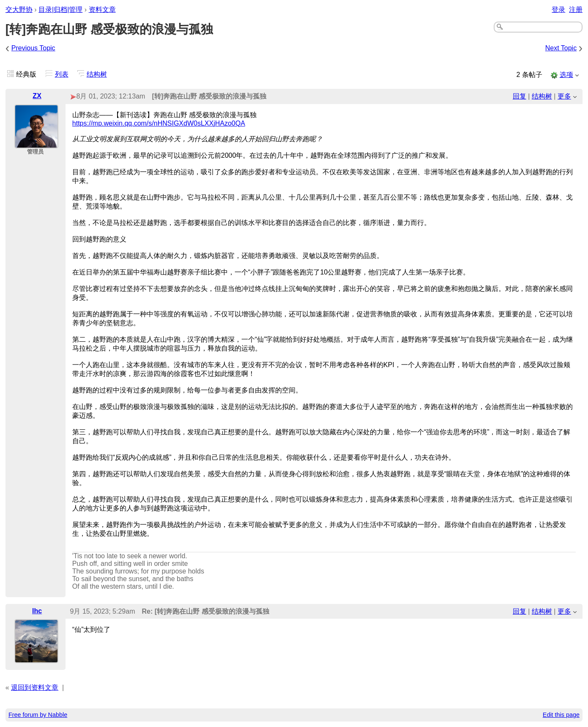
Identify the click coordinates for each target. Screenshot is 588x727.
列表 (62, 74)
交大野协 (19, 10)
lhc (37, 611)
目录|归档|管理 (60, 10)
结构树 (97, 74)
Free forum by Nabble (38, 715)
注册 (576, 10)
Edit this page (561, 715)
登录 (558, 10)
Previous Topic (33, 48)
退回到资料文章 (35, 687)
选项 (566, 75)
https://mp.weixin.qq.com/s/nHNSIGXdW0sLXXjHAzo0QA (159, 123)
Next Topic (561, 48)
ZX (37, 96)
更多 (564, 96)
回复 (520, 96)
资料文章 (102, 10)
